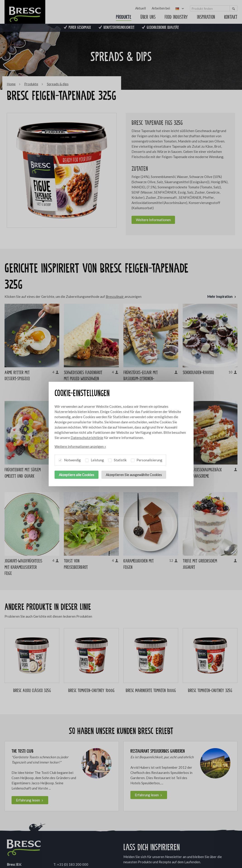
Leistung (95, 459)
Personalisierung (147, 459)
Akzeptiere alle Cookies (77, 475)
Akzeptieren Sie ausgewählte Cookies (134, 475)
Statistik (117, 459)
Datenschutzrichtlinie (87, 438)
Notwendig (70, 459)
